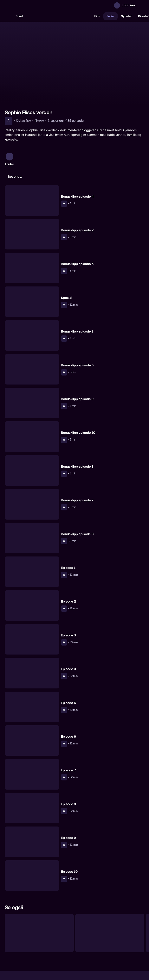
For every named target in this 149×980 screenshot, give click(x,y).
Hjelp (81, 947)
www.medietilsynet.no (98, 961)
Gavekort (67, 947)
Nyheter (126, 16)
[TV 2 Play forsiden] (34, 5)
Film (97, 16)
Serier (110, 16)
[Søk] (9, 16)
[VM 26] (59, 16)
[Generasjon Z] (39, 893)
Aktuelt (52, 947)
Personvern (116, 947)
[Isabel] (110, 893)
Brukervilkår (96, 947)
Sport (19, 16)
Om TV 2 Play (34, 947)
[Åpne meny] (140, 5)
